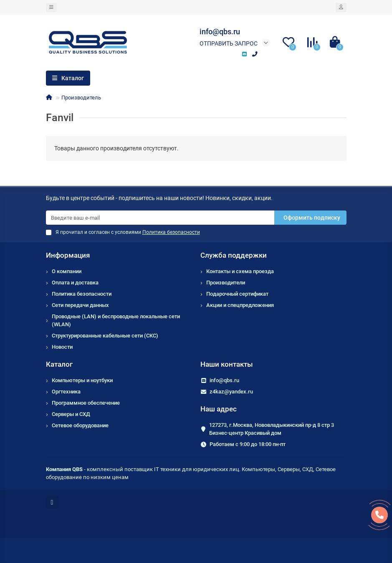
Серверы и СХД (71, 414)
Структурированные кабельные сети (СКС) (105, 336)
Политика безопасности (82, 294)
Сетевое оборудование (80, 425)
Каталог (59, 364)
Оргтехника (66, 392)
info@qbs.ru (224, 380)
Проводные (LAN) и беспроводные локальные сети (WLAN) (116, 320)
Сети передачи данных (80, 305)
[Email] (160, 218)
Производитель (81, 98)
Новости (62, 347)
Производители (226, 283)
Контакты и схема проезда (240, 271)
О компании (67, 271)
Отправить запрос (229, 43)
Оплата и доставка (75, 283)
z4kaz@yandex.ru (231, 392)
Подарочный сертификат (237, 294)
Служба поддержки (234, 255)
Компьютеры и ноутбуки (82, 380)
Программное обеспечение (86, 403)
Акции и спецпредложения (240, 305)
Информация (68, 255)
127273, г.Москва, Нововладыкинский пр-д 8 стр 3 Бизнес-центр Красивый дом (272, 429)
